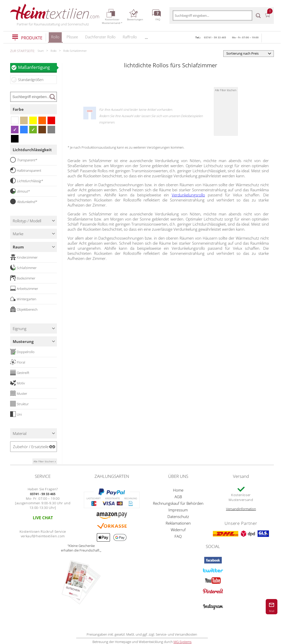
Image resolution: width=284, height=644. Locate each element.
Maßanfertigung (37, 67)
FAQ (178, 536)
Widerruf (178, 530)
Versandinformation (241, 509)
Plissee (72, 37)
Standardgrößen (31, 80)
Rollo (55, 38)
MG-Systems (183, 642)
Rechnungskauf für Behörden (178, 503)
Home (178, 490)
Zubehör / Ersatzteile (31, 447)
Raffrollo (130, 37)
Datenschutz (178, 516)
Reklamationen (178, 523)
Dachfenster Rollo (100, 37)
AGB (178, 497)
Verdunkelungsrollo (188, 195)
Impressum (178, 510)
